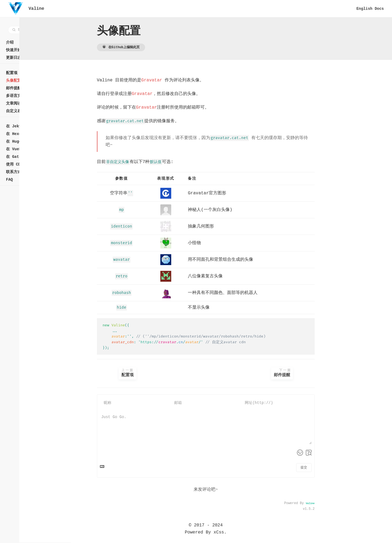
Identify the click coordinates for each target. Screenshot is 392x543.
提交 (330, 468)
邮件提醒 (308, 373)
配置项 (154, 373)
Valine (336, 504)
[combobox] (37, 30)
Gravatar (177, 80)
